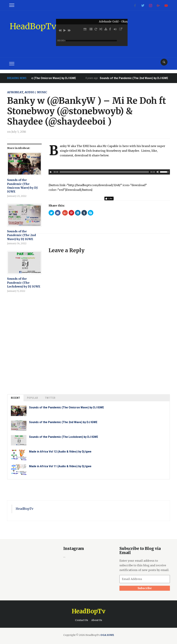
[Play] (51, 172)
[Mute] (158, 172)
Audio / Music (36, 92)
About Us (97, 620)
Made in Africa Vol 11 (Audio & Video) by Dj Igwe (60, 466)
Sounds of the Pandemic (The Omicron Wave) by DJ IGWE (42, 78)
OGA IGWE (107, 635)
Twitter (50, 398)
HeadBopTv (33, 26)
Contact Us (81, 620)
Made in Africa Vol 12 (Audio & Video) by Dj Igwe (60, 452)
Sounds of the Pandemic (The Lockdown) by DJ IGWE (24, 283)
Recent (15, 398)
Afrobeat (15, 92)
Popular (32, 398)
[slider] (104, 172)
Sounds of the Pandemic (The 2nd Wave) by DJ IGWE (138, 78)
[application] (109, 172)
